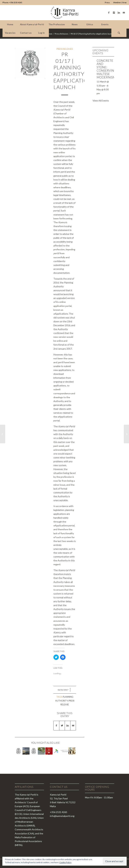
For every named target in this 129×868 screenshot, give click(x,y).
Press (107, 2)
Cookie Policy (65, 862)
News (50, 34)
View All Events (101, 101)
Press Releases (62, 34)
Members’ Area (120, 2)
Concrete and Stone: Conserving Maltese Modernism (106, 69)
